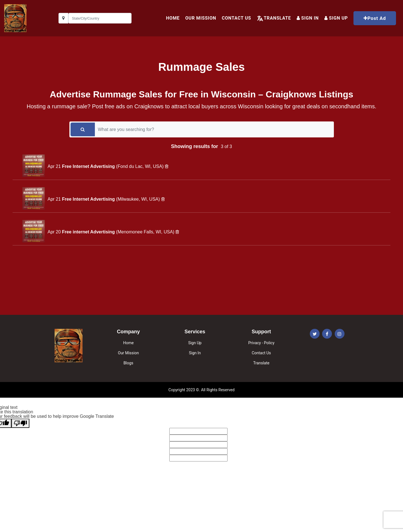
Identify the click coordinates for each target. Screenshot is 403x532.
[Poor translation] (20, 423)
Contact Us (236, 18)
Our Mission (201, 18)
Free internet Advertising (89, 232)
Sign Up (195, 343)
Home (128, 343)
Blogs (128, 363)
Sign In (308, 18)
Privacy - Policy (261, 343)
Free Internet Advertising (89, 166)
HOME (173, 18)
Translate (277, 18)
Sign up (336, 18)
